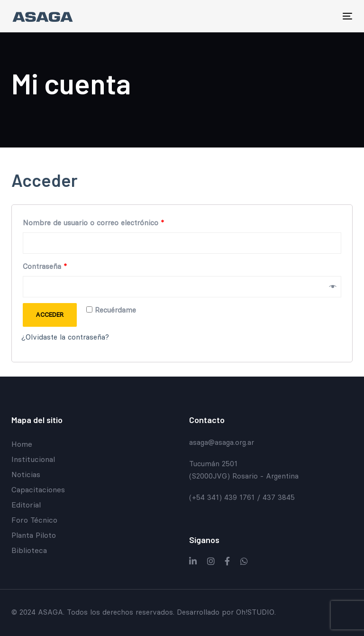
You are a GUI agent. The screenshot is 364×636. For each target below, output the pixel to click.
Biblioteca (29, 550)
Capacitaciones (38, 489)
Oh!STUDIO (255, 612)
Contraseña (45, 266)
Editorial (26, 505)
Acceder (50, 314)
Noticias (26, 474)
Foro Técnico (34, 520)
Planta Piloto (34, 535)
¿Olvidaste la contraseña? (65, 337)
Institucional (33, 459)
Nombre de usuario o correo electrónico (93, 223)
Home (22, 444)
